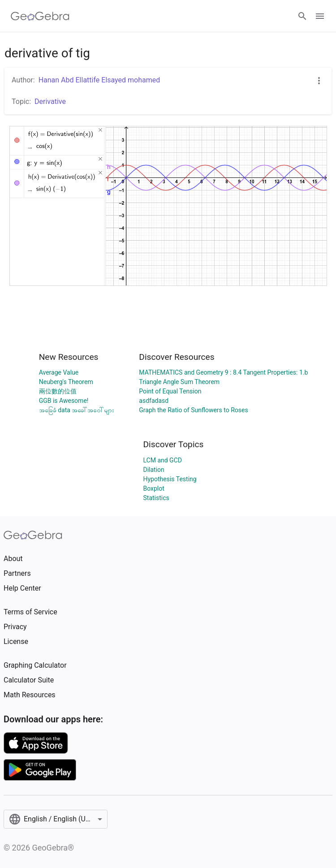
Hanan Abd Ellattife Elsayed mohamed (99, 80)
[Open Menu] (320, 16)
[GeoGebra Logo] (40, 16)
